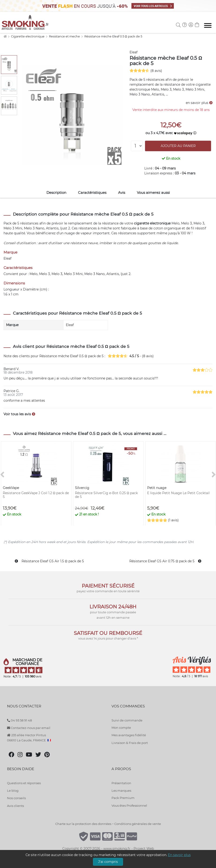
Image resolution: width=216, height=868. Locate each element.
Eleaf (134, 52)
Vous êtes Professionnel (129, 805)
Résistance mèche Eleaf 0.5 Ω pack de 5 (113, 36)
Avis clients (15, 806)
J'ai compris (108, 862)
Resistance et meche (65, 36)
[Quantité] (137, 146)
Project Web (144, 849)
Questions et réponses (24, 783)
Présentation (121, 783)
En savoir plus (179, 855)
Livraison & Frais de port (130, 743)
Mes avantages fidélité (129, 735)
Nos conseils (16, 798)
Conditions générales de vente (138, 824)
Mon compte (121, 728)
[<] (2, 475)
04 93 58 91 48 (19, 720)
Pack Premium (123, 798)
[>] (214, 475)
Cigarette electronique (28, 36)
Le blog (13, 791)
